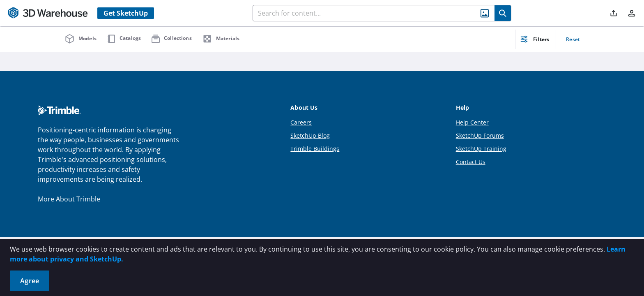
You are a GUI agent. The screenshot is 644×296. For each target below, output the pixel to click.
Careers (301, 122)
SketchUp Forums (480, 135)
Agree (30, 281)
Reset (573, 39)
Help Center (472, 122)
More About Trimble (69, 199)
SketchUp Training (481, 149)
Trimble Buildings (315, 149)
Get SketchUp (126, 13)
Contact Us (471, 162)
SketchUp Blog (310, 135)
